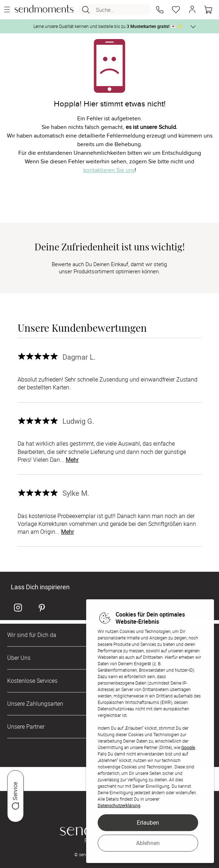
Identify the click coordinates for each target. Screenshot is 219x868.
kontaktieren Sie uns (109, 170)
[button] (160, 10)
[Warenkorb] (208, 10)
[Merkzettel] (176, 10)
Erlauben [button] (148, 823)
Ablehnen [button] (148, 843)
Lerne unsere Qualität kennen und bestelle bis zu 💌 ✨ (108, 26)
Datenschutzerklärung (119, 805)
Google (188, 747)
